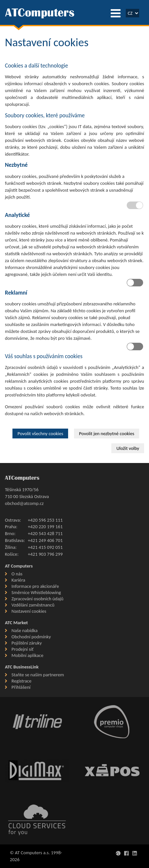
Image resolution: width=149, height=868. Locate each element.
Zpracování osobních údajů (37, 599)
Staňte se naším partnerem (38, 675)
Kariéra (18, 580)
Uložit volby (128, 448)
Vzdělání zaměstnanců (33, 605)
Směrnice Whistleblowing (36, 592)
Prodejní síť (22, 649)
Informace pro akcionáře (35, 586)
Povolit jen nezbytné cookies (107, 434)
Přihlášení (21, 687)
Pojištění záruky (27, 643)
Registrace (21, 681)
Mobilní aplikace (27, 655)
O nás (17, 574)
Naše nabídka (25, 630)
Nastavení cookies (29, 611)
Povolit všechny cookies (40, 434)
